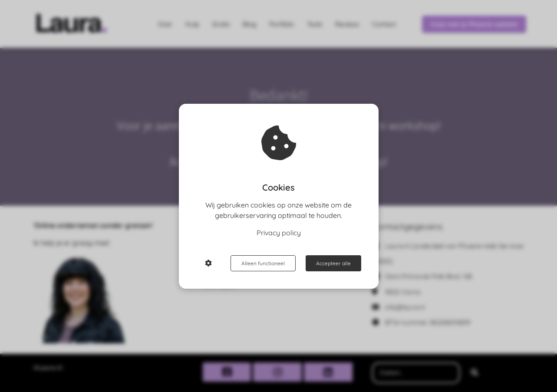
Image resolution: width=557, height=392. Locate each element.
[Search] (475, 373)
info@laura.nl (405, 307)
